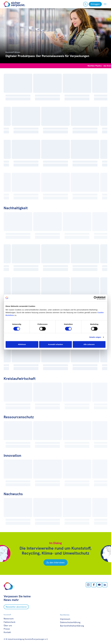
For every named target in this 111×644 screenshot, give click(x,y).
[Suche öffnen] (86, 4)
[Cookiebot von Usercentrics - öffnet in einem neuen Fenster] (95, 298)
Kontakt (7, 632)
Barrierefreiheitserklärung (72, 626)
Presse (7, 629)
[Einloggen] (95, 4)
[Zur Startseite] (14, 4)
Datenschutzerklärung (70, 622)
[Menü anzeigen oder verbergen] (105, 4)
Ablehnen (22, 344)
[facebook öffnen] (94, 585)
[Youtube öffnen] (99, 585)
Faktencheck (10, 622)
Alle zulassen (89, 344)
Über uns (8, 625)
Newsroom (9, 619)
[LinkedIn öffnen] (105, 585)
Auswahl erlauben (56, 344)
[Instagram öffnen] (88, 585)
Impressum (65, 619)
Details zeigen (95, 337)
